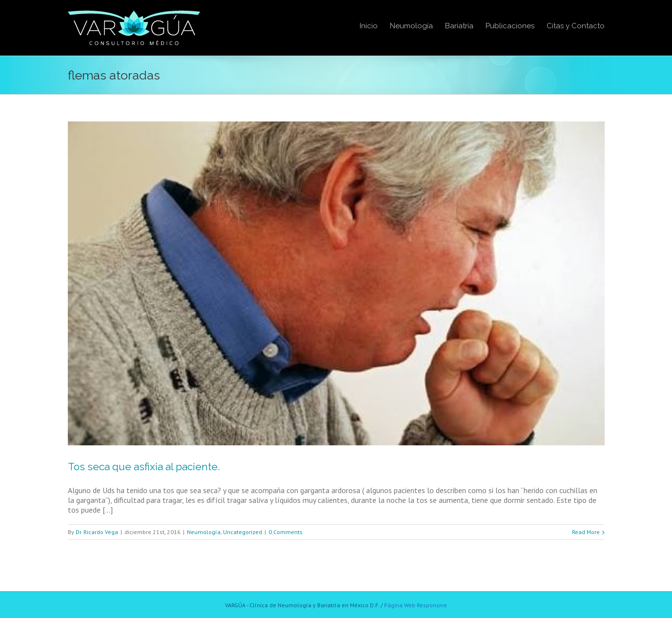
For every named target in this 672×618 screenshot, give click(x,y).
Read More (586, 532)
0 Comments (285, 532)
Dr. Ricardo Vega (97, 532)
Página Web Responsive (416, 605)
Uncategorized (243, 532)
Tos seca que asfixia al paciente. (144, 467)
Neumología (204, 532)
